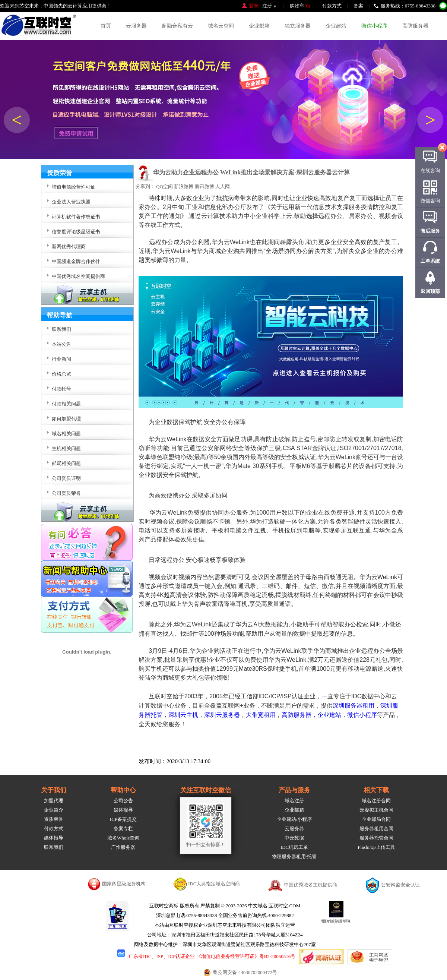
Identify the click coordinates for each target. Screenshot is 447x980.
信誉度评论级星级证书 (76, 232)
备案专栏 (123, 829)
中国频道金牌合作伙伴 (76, 261)
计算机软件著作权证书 (76, 217)
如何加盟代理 (66, 419)
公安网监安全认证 (400, 885)
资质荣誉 (54, 819)
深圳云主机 (183, 715)
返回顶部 (430, 291)
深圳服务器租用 (354, 706)
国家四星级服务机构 (124, 884)
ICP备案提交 (123, 819)
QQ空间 (164, 186)
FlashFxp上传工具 (376, 847)
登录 (254, 6)
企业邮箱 (259, 26)
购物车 (300, 6)
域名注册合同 (376, 801)
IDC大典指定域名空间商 (214, 884)
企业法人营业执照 (71, 202)
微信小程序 (374, 26)
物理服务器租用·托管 (294, 856)
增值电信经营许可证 (74, 187)
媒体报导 (54, 838)
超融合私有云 (177, 26)
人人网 (223, 186)
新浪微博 (184, 186)
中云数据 (294, 838)
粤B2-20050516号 (278, 956)
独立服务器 (298, 26)
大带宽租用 (261, 715)
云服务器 (136, 26)
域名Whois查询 (123, 838)
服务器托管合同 (376, 838)
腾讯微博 (205, 186)
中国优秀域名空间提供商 (78, 276)
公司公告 (123, 801)
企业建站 (336, 26)
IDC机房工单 (294, 847)
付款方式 (332, 6)
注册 (267, 6)
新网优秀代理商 (69, 246)
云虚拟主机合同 (376, 810)
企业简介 (54, 810)
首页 (106, 26)
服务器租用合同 (376, 829)
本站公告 (61, 344)
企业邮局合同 (376, 819)
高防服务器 (415, 26)
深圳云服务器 (222, 715)
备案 (358, 6)
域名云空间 (221, 26)
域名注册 (294, 801)
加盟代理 (54, 801)
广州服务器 (123, 847)
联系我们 (54, 847)
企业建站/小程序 (294, 819)
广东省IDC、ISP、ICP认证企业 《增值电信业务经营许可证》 (194, 956)
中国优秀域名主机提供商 (310, 885)
